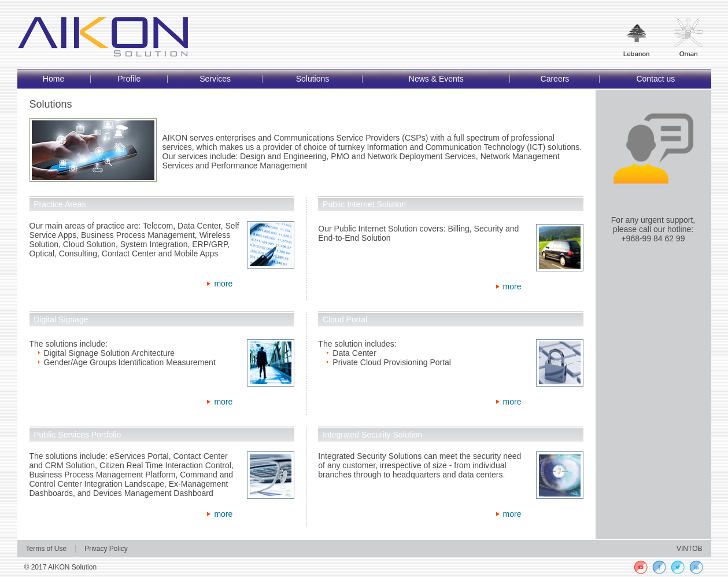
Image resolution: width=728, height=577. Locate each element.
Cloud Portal (345, 319)
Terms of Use (47, 549)
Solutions (313, 79)
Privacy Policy (106, 549)
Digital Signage (61, 319)
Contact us (655, 79)
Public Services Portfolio (77, 435)
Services (215, 79)
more (223, 284)
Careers (555, 79)
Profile (129, 79)
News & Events (436, 79)
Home (53, 79)
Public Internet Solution (364, 204)
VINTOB (689, 549)
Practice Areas (60, 204)
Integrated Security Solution (372, 435)
